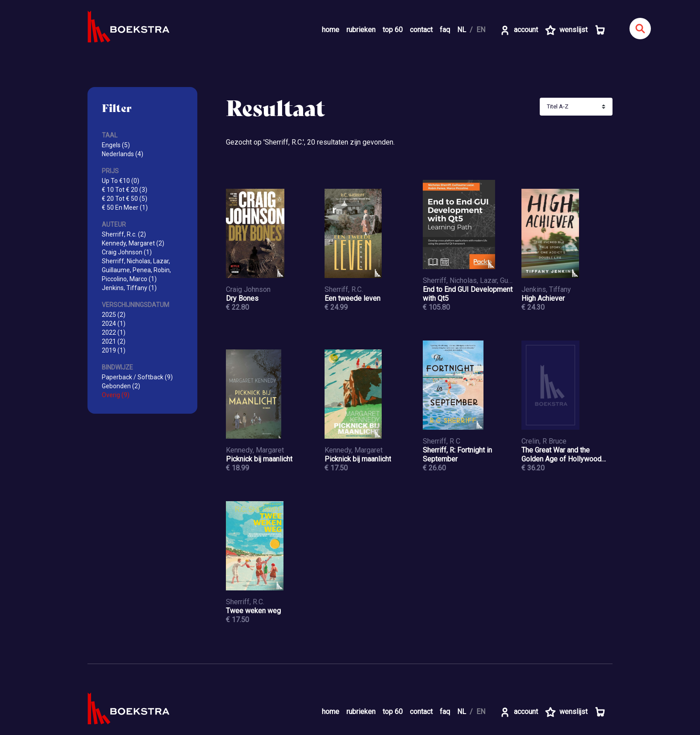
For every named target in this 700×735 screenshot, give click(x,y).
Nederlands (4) (123, 154)
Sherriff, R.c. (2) (124, 234)
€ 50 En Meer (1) (125, 208)
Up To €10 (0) (121, 181)
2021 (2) (114, 341)
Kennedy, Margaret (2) (133, 243)
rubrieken (361, 30)
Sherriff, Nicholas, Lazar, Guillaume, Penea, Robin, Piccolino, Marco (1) (136, 270)
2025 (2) (114, 315)
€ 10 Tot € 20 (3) (125, 190)
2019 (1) (114, 350)
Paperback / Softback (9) (137, 377)
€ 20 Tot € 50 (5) (125, 199)
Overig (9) (116, 395)
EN (481, 30)
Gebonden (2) (121, 386)
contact (421, 30)
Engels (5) (116, 145)
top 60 (393, 30)
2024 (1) (114, 324)
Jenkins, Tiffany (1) (129, 288)
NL (462, 30)
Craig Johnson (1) (127, 252)
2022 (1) (114, 332)
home (331, 30)
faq (445, 30)
